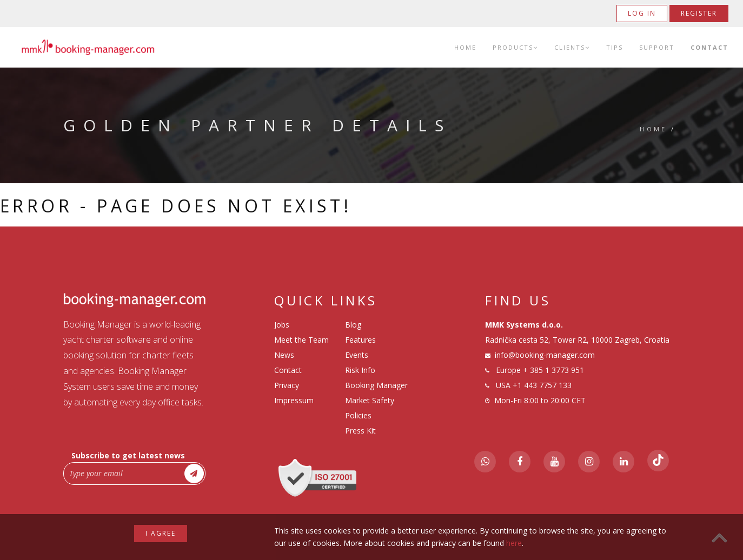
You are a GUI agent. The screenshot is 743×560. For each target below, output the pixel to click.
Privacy (287, 385)
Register (699, 13)
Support (657, 47)
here (514, 543)
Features (360, 340)
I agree (161, 533)
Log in (642, 13)
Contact (709, 47)
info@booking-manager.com (545, 355)
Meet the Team (301, 340)
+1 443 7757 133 (542, 385)
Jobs (282, 325)
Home (465, 47)
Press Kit (360, 431)
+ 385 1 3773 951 (553, 370)
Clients (572, 47)
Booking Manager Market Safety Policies (376, 400)
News (284, 355)
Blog (353, 325)
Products (515, 47)
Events (357, 355)
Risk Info (360, 370)
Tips (615, 47)
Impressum (294, 400)
